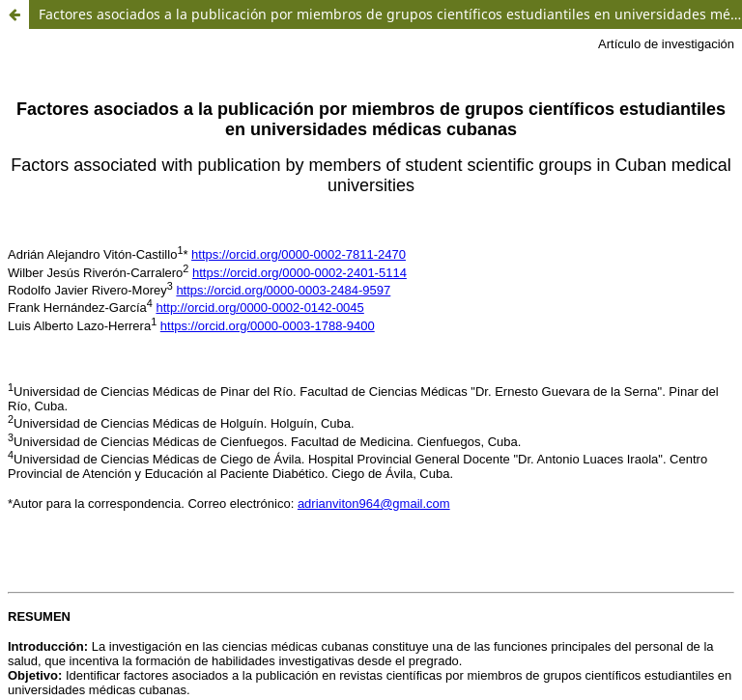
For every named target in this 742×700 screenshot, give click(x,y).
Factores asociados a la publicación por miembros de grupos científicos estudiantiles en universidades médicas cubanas (390, 14)
